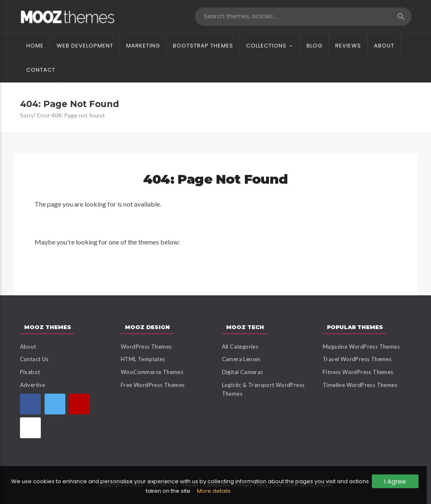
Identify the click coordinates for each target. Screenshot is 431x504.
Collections (266, 46)
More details (214, 491)
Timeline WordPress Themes (360, 385)
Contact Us (34, 359)
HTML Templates (143, 359)
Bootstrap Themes (203, 46)
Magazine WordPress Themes (361, 347)
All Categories (240, 347)
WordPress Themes (146, 347)
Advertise (33, 385)
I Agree (395, 481)
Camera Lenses (241, 359)
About (384, 46)
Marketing (143, 46)
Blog (314, 46)
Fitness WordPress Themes (358, 372)
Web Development (85, 46)
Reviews (348, 46)
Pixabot (30, 372)
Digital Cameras (243, 372)
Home (35, 46)
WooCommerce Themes (152, 372)
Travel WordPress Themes (357, 359)
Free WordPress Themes (153, 385)
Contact (41, 70)
